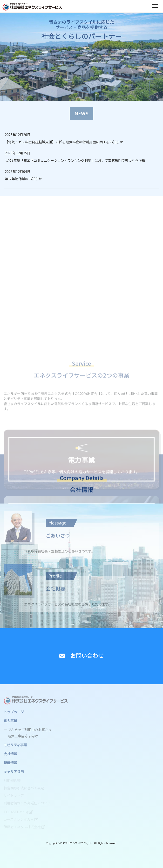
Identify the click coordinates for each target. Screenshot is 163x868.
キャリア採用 (14, 772)
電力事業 (10, 721)
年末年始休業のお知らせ (23, 179)
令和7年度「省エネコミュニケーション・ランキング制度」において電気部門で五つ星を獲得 (75, 160)
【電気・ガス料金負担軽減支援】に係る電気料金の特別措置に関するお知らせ (64, 142)
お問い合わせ (81, 655)
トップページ (14, 712)
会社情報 (10, 754)
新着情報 (10, 763)
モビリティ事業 (15, 745)
